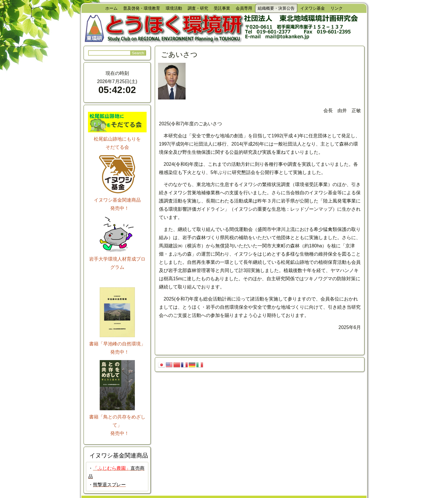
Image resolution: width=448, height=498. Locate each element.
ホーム (111, 8)
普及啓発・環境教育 (142, 8)
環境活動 (174, 8)
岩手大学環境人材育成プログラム (117, 259)
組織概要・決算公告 (276, 8)
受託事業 (222, 8)
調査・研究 (198, 8)
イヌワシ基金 (313, 8)
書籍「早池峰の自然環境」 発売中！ (117, 344)
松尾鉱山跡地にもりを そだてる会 (117, 139)
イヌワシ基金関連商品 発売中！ (117, 200)
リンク (337, 8)
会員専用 (244, 8)
